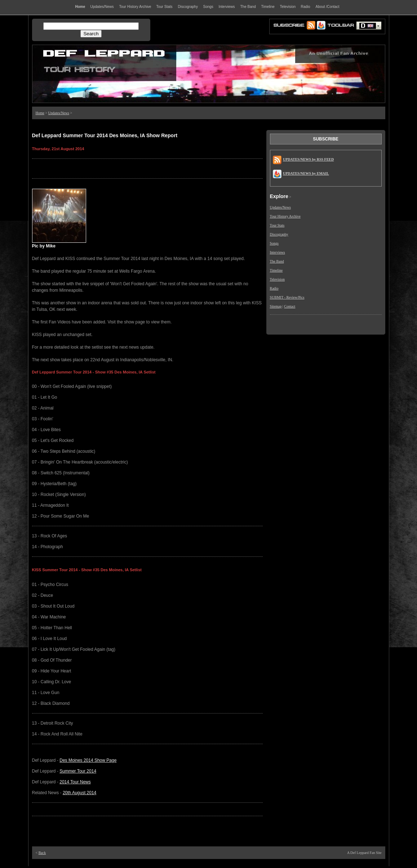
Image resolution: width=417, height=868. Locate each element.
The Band (277, 261)
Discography (279, 234)
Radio (274, 288)
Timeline (276, 270)
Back (42, 853)
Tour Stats (277, 225)
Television (278, 279)
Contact (290, 306)
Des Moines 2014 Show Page (88, 760)
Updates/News (59, 113)
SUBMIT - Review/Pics (287, 297)
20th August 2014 (79, 793)
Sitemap (276, 306)
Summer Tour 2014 (78, 771)
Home (40, 113)
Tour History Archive (285, 216)
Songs (274, 243)
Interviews (278, 252)
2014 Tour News (75, 782)
